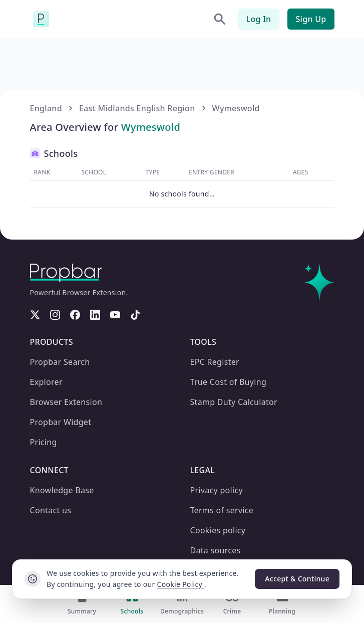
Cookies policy (218, 530)
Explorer (45, 382)
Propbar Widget (60, 422)
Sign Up (311, 19)
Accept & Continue (298, 579)
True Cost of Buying (227, 382)
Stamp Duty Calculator (234, 402)
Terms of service (221, 510)
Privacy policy (216, 490)
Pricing (43, 442)
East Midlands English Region (133, 108)
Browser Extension (64, 402)
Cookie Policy (167, 584)
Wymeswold (229, 108)
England (46, 108)
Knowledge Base (61, 490)
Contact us (51, 510)
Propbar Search (60, 362)
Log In (261, 19)
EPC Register (214, 362)
